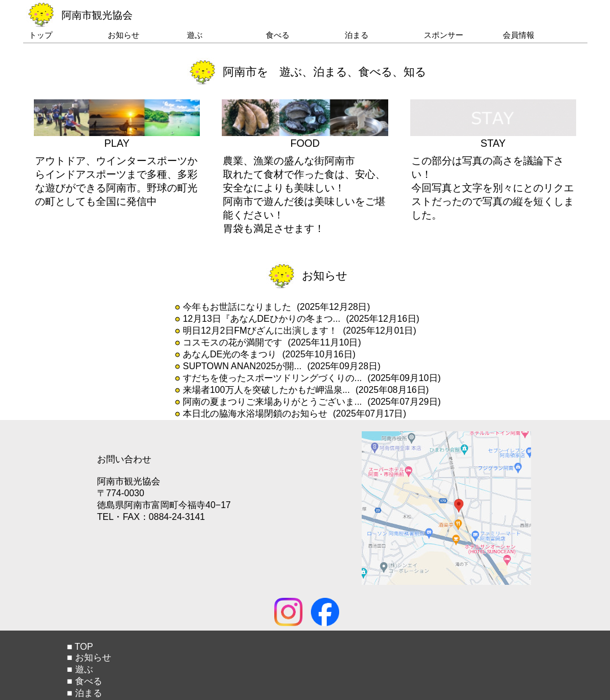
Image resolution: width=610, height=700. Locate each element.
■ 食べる (84, 681)
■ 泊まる (84, 693)
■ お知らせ (89, 657)
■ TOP (80, 647)
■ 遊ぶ (80, 669)
